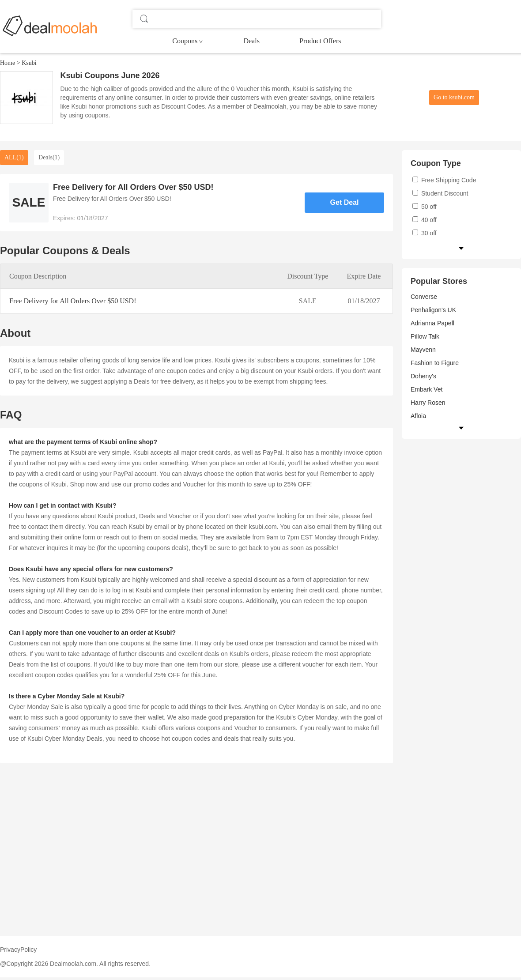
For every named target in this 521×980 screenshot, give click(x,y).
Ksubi (29, 63)
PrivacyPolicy (18, 950)
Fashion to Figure (435, 363)
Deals (251, 41)
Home (8, 63)
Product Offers (320, 41)
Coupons (185, 41)
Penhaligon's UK (433, 310)
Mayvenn (423, 350)
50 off (425, 207)
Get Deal (345, 202)
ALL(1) (14, 157)
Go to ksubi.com (454, 97)
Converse (424, 297)
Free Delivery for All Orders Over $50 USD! (73, 301)
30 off (425, 233)
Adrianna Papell (432, 323)
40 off (425, 220)
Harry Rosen (428, 403)
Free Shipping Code (444, 180)
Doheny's (423, 376)
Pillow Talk (425, 336)
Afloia (418, 416)
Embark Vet (427, 389)
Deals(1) (49, 157)
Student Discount (440, 193)
